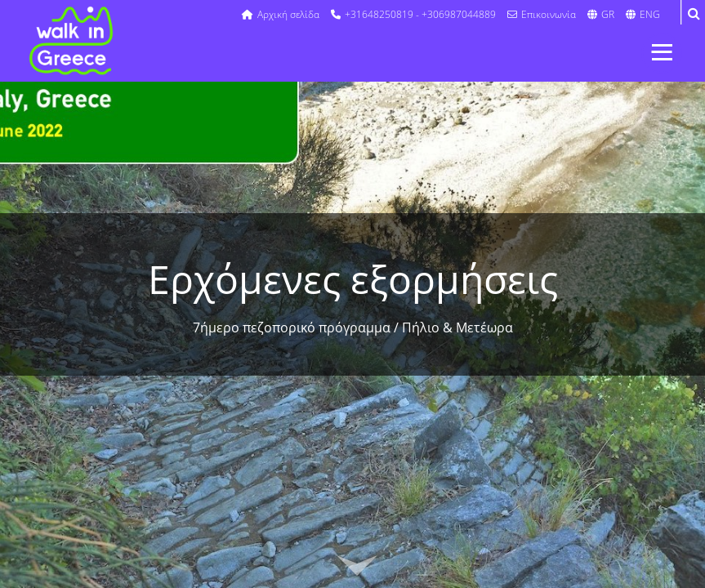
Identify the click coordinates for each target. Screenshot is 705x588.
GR (601, 14)
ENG (643, 14)
